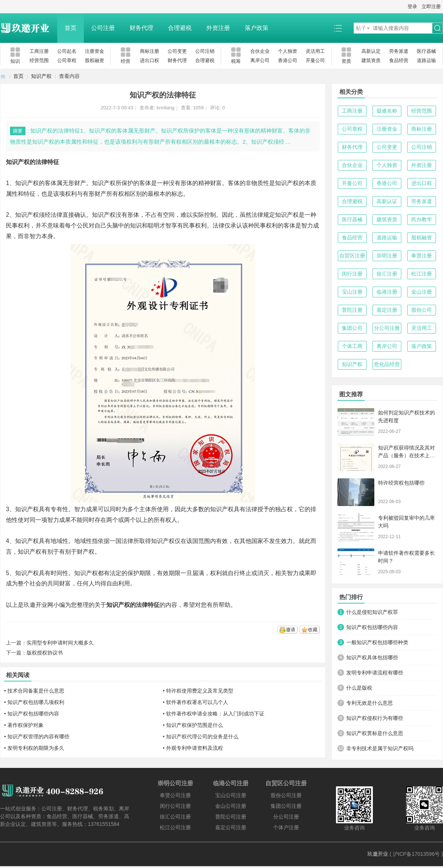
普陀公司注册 (231, 817)
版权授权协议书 (45, 653)
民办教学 (422, 219)
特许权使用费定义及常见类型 (200, 691)
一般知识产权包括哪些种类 (377, 642)
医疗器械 (426, 51)
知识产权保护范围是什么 (195, 725)
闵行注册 (352, 274)
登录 (412, 6)
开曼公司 (315, 60)
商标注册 (150, 51)
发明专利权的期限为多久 (36, 748)
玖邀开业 (378, 854)
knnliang (165, 108)
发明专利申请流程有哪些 (375, 673)
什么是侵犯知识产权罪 (372, 612)
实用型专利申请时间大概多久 (60, 643)
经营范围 (39, 60)
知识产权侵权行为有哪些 (375, 718)
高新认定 (371, 51)
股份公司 (422, 310)
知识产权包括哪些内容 (33, 714)
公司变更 (177, 51)
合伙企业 (260, 51)
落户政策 (257, 28)
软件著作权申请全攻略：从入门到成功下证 (215, 714)
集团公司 (352, 328)
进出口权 (150, 60)
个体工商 (352, 346)
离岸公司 (260, 60)
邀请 (291, 630)
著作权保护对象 (25, 725)
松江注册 (422, 274)
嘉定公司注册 (231, 827)
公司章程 (67, 60)
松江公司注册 (175, 827)
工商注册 (39, 51)
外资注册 (218, 28)
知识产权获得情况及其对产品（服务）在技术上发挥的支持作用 (406, 455)
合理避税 (180, 28)
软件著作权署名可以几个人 (197, 702)
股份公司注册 (286, 795)
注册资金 (95, 51)
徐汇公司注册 (175, 817)
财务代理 (141, 28)
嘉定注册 (387, 310)
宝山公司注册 (231, 795)
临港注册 (387, 292)
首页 (71, 28)
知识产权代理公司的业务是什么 (202, 737)
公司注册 (103, 28)
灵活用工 (315, 51)
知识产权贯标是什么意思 (375, 733)
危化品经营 (387, 364)
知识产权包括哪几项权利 (36, 702)
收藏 (313, 630)
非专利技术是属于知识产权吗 (380, 748)
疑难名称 (387, 111)
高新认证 (387, 201)
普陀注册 (352, 310)
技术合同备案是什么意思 (36, 691)
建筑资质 (371, 60)
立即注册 (431, 6)
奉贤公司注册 (175, 795)
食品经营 (399, 60)
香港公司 (288, 60)
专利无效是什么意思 (370, 703)
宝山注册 (352, 292)
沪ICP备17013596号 (416, 854)
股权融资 (95, 60)
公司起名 (67, 51)
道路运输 (426, 60)
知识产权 (41, 76)
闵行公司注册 (175, 806)
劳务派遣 (399, 51)
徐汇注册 (387, 274)
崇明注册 (387, 256)
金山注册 (422, 292)
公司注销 (205, 51)
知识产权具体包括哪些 (372, 657)
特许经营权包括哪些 (401, 483)
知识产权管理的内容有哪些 (38, 737)
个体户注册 (286, 827)
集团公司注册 (286, 806)
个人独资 (288, 51)
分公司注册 (387, 328)
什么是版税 (359, 688)
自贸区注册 (352, 256)
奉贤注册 (422, 256)
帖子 (361, 28)
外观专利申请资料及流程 (195, 748)
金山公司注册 (231, 806)
